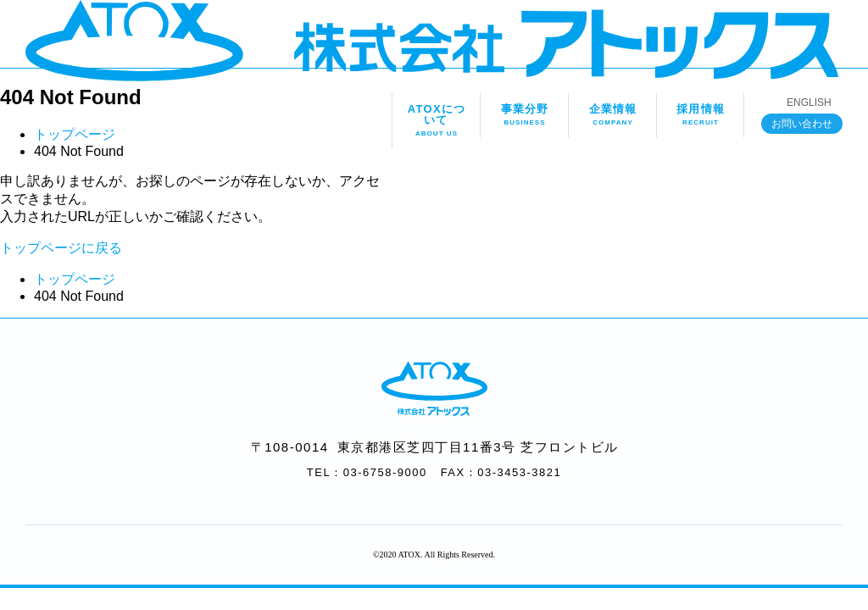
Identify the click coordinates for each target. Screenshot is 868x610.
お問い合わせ (802, 124)
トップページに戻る (61, 248)
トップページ (75, 134)
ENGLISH (809, 103)
